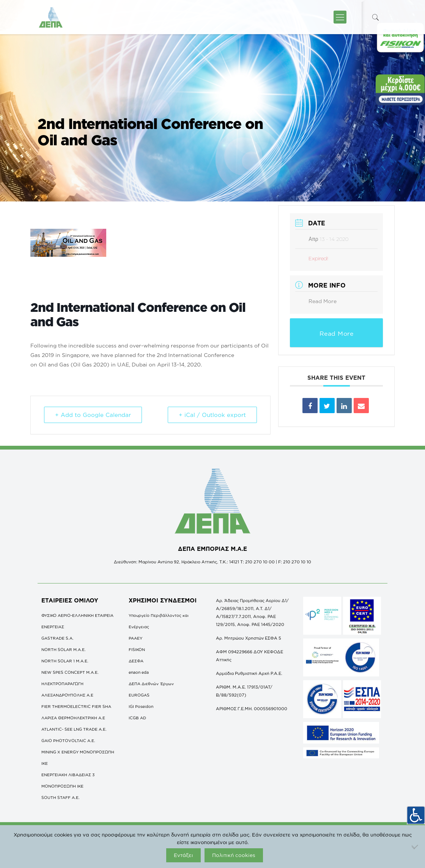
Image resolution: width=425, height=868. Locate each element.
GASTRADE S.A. (57, 638)
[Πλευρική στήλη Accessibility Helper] (416, 815)
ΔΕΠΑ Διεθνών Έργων (151, 684)
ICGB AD (137, 718)
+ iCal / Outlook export (212, 415)
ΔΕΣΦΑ (136, 661)
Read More (323, 301)
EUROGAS (139, 695)
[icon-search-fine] (375, 17)
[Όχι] (416, 847)
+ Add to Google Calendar (93, 415)
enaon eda (139, 672)
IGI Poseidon (141, 706)
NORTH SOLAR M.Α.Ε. (64, 649)
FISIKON (137, 649)
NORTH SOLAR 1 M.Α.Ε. (65, 661)
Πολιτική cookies (234, 855)
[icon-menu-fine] (340, 17)
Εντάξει (183, 855)
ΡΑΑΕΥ (135, 638)
